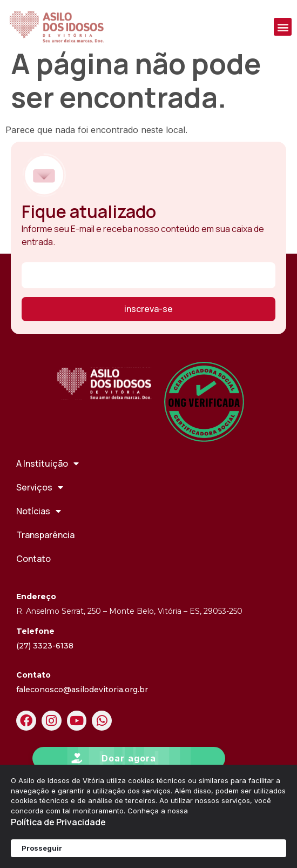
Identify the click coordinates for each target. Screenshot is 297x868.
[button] (283, 27)
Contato (33, 573)
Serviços (40, 501)
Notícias (39, 525)
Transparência (45, 549)
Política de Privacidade (58, 822)
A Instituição (48, 478)
